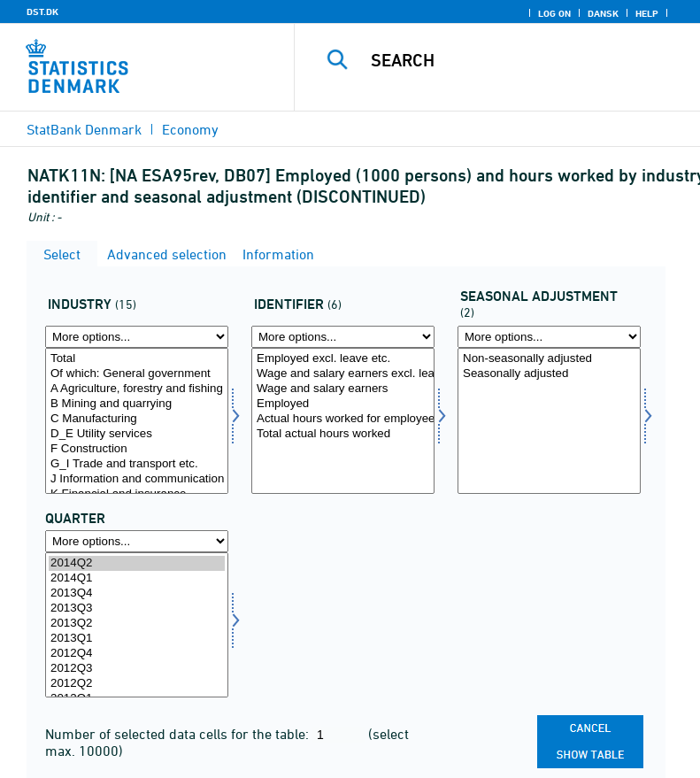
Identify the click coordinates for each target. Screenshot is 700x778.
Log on (554, 13)
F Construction (137, 449)
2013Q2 (137, 624)
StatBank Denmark (84, 129)
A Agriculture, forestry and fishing (137, 389)
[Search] (524, 60)
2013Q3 (137, 609)
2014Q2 (137, 563)
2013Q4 (137, 593)
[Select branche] (137, 421)
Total (137, 359)
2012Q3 (137, 669)
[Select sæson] (549, 421)
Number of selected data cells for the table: (179, 734)
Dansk (603, 13)
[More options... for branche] (137, 337)
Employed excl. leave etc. (343, 359)
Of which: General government (137, 374)
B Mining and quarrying (137, 404)
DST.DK (42, 12)
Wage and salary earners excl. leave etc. (343, 374)
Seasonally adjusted (549, 374)
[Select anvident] (343, 421)
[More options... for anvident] (343, 337)
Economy (190, 129)
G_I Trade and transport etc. (137, 464)
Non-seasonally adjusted (549, 359)
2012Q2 (137, 684)
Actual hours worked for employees (343, 419)
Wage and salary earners (343, 389)
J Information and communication (137, 479)
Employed (343, 404)
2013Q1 (137, 639)
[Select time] (137, 625)
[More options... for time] (137, 541)
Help (647, 13)
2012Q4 (137, 654)
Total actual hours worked (343, 434)
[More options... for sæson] (549, 337)
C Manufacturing (137, 419)
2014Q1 (137, 578)
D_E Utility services (137, 434)
